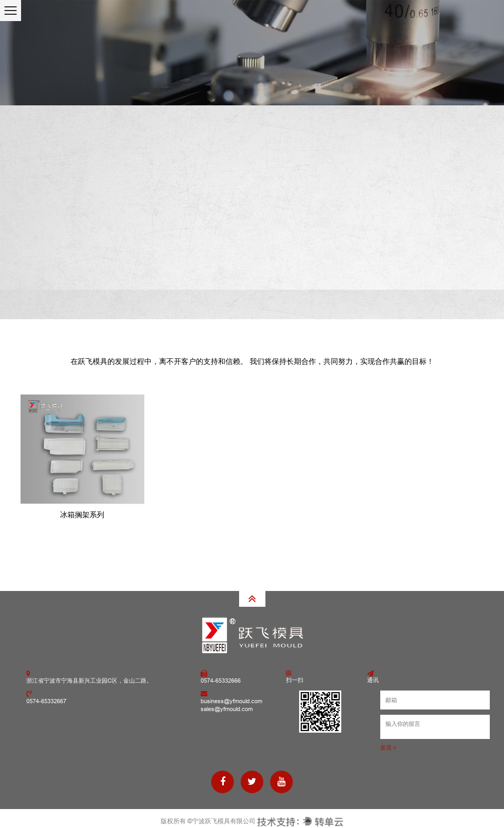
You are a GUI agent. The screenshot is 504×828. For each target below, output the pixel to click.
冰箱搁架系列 (82, 515)
